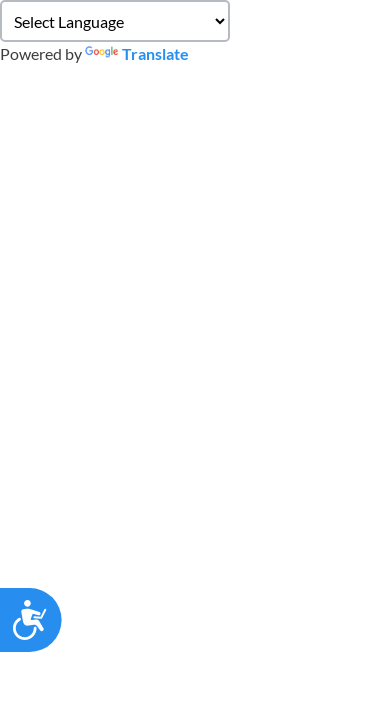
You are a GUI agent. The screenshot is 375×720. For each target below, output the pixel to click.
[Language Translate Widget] (115, 21)
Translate (137, 53)
